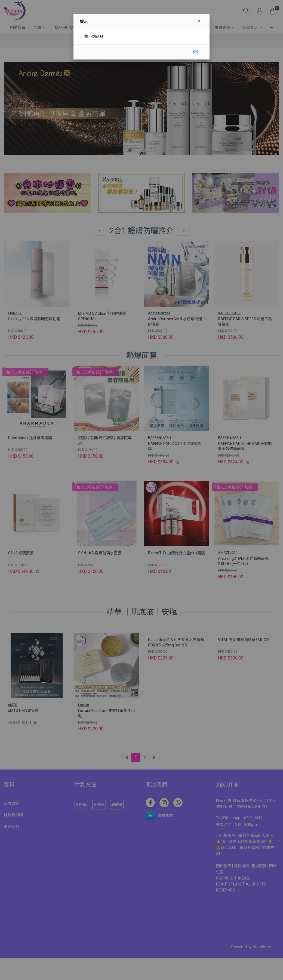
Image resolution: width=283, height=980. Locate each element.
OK (195, 52)
